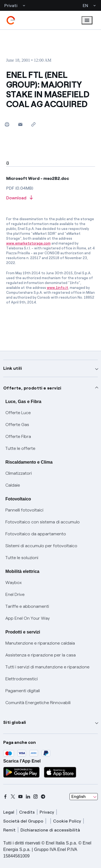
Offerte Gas (17, 425)
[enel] (11, 20)
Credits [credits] (27, 812)
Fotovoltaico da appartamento (36, 534)
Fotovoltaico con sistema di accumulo (43, 522)
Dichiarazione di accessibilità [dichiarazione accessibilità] (50, 830)
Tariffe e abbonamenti (27, 606)
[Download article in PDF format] (51, 198)
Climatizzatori (19, 473)
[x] (13, 797)
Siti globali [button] (15, 722)
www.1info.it (58, 288)
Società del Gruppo (23, 821)
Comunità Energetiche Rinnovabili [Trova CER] (38, 703)
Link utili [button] (13, 368)
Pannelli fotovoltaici (24, 510)
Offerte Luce (18, 413)
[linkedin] (28, 797)
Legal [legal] (9, 812)
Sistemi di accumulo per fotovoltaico (41, 546)
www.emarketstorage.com (28, 243)
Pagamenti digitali (23, 691)
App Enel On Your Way (28, 618)
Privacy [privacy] (47, 812)
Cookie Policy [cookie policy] (67, 821)
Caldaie (13, 485)
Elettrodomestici (22, 679)
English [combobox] (79, 796)
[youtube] (20, 797)
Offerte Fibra (18, 436)
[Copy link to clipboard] (34, 124)
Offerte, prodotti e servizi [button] (32, 388)
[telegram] (43, 797)
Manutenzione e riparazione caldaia (40, 643)
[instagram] (36, 797)
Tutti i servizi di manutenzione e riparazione (47, 667)
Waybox (14, 582)
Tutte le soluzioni (22, 558)
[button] (20, 124)
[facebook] (5, 797)
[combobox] (84, 797)
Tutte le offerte (20, 448)
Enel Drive (15, 594)
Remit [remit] (9, 830)
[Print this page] (7, 124)
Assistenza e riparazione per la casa (41, 655)
